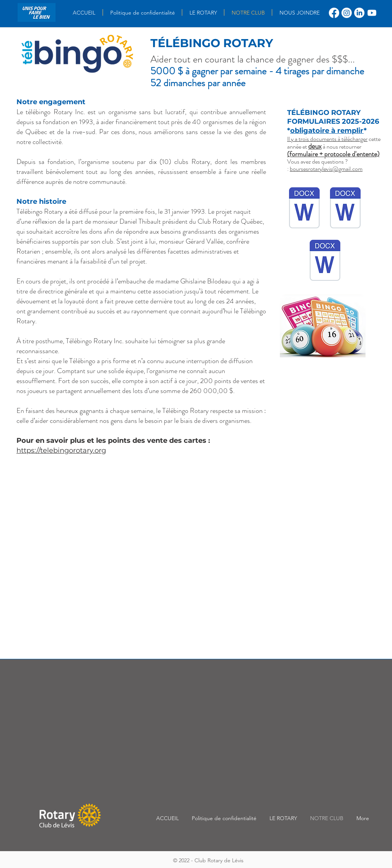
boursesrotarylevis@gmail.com (326, 169)
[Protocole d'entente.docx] (304, 209)
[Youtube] (372, 13)
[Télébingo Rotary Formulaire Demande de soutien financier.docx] (325, 261)
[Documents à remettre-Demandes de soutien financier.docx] (345, 209)
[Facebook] (334, 13)
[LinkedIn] (359, 13)
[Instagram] (347, 13)
